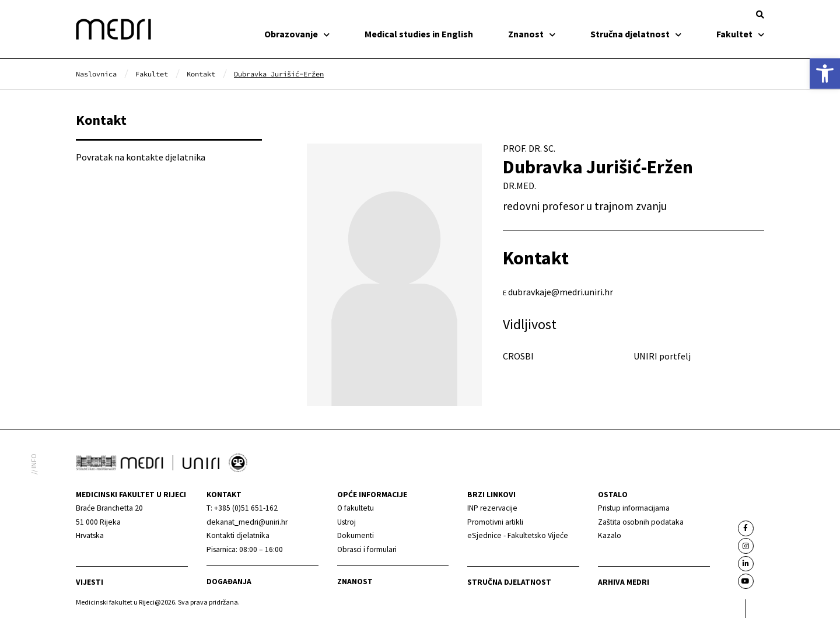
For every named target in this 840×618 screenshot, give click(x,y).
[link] (825, 74)
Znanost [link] (532, 34)
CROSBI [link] (518, 356)
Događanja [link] (229, 582)
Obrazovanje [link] (297, 34)
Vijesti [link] (90, 582)
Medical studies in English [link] (419, 34)
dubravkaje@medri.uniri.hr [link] (561, 292)
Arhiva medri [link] (624, 582)
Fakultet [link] (740, 34)
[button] (760, 15)
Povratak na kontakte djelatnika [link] (141, 157)
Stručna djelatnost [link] (636, 34)
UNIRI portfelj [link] (662, 356)
